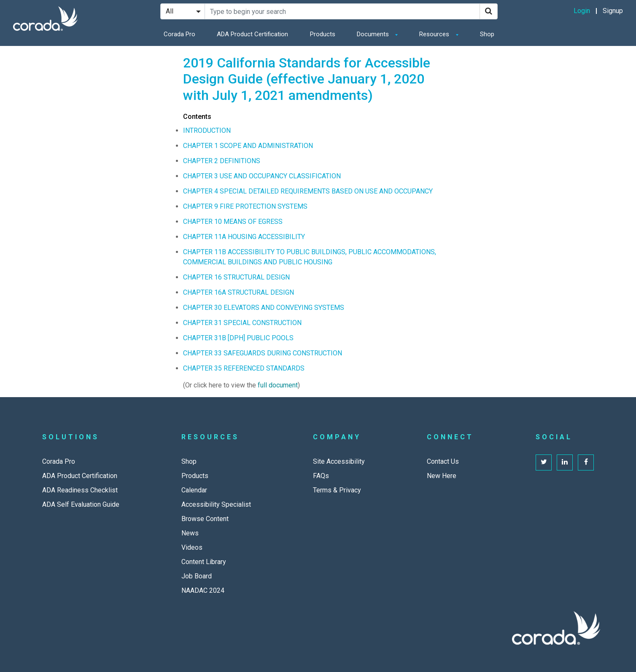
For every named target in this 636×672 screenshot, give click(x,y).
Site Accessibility (339, 461)
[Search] (489, 11)
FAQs (321, 476)
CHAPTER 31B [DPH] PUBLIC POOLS (238, 338)
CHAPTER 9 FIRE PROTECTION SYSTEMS (245, 206)
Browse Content (205, 519)
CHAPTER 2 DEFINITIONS (222, 161)
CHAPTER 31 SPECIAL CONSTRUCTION (242, 323)
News (190, 533)
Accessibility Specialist (216, 504)
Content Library (204, 562)
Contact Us (443, 461)
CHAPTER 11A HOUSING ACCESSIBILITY (244, 237)
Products (323, 34)
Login (582, 11)
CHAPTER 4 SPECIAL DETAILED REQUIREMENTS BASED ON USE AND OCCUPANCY (308, 191)
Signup (613, 11)
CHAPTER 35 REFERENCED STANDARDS (244, 368)
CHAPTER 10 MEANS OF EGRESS (233, 222)
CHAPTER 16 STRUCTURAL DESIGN (236, 277)
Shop (487, 34)
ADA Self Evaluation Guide (81, 504)
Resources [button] (435, 34)
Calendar (194, 490)
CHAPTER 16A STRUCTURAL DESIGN (239, 292)
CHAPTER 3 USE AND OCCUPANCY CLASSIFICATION (262, 176)
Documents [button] (374, 34)
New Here (442, 476)
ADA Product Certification (252, 34)
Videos (192, 547)
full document (278, 385)
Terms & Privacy (337, 490)
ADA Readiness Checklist (80, 490)
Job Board (197, 576)
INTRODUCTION (207, 130)
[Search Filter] (183, 11)
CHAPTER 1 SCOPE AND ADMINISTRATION (248, 146)
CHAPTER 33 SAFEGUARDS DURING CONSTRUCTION (263, 353)
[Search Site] (342, 11)
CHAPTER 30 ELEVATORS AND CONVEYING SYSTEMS (264, 308)
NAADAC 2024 (203, 590)
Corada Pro (179, 34)
